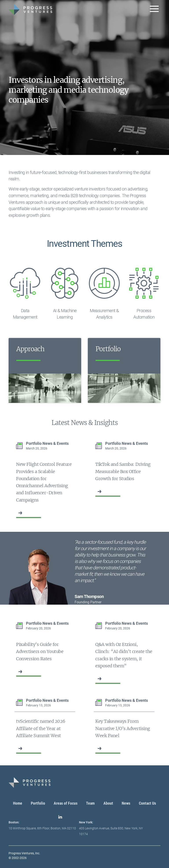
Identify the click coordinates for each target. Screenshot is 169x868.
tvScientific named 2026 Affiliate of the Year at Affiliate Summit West (41, 728)
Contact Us (147, 803)
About (108, 803)
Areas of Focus (66, 803)
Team (90, 803)
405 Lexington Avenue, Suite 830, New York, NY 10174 (111, 828)
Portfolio (38, 803)
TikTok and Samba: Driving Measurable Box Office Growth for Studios (123, 471)
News (126, 803)
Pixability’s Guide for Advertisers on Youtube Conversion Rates (40, 652)
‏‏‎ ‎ (16, 513)
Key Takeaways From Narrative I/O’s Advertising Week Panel (123, 728)
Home (18, 803)
